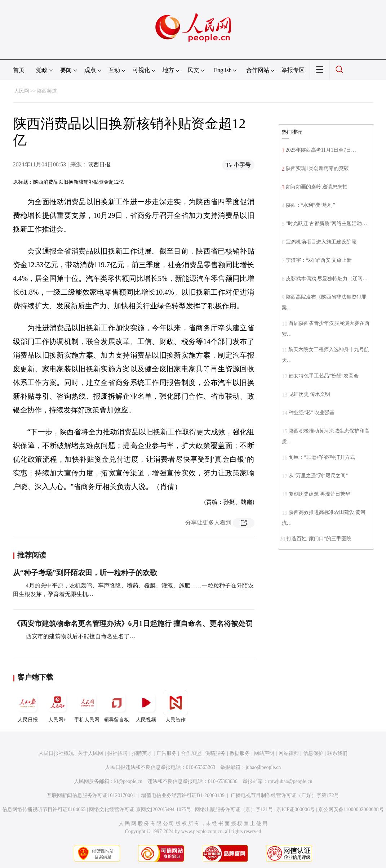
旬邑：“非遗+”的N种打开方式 (322, 457)
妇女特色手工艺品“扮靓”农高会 (324, 376)
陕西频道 (47, 91)
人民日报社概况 (56, 753)
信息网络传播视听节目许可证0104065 (44, 809)
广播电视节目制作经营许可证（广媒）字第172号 (285, 795)
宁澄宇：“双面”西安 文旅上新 (319, 260)
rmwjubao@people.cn (290, 781)
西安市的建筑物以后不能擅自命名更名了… (80, 636)
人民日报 (28, 706)
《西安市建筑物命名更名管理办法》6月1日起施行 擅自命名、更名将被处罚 (133, 623)
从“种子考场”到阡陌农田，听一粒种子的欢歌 (85, 573)
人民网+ (57, 706)
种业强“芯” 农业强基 (312, 413)
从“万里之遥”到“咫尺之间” (318, 476)
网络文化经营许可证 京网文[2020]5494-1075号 (140, 809)
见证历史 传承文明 (310, 394)
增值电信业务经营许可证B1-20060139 (183, 795)
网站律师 (289, 753)
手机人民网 (87, 706)
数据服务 (240, 753)
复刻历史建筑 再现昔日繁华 (320, 494)
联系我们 (337, 753)
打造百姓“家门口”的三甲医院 (319, 539)
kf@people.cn (128, 781)
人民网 (22, 91)
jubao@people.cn (263, 767)
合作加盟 (191, 753)
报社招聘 (117, 753)
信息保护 (313, 753)
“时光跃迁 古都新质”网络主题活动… (327, 223)
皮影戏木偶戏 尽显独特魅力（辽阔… (327, 279)
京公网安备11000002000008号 (351, 809)
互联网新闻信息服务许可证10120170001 (91, 795)
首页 (19, 70)
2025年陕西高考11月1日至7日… (321, 150)
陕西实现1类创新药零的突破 (317, 168)
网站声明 (264, 753)
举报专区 (293, 70)
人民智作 (176, 706)
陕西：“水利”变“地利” (310, 205)
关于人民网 (90, 753)
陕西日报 (99, 164)
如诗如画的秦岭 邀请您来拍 (317, 187)
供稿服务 (215, 753)
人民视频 (146, 706)
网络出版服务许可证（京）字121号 (234, 809)
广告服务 (167, 753)
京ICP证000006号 (296, 809)
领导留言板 (116, 706)
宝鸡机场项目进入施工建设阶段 (321, 242)
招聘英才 (142, 753)
